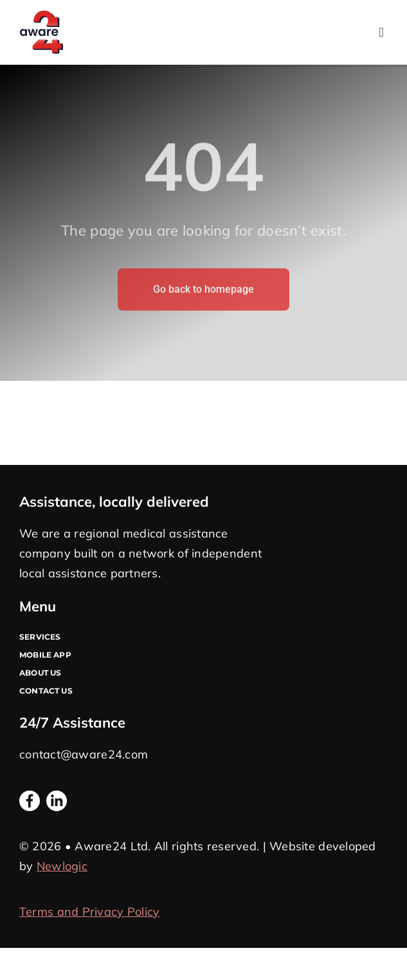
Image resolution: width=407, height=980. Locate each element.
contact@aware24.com (84, 754)
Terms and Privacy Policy (89, 912)
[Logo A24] (41, 16)
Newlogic (62, 866)
